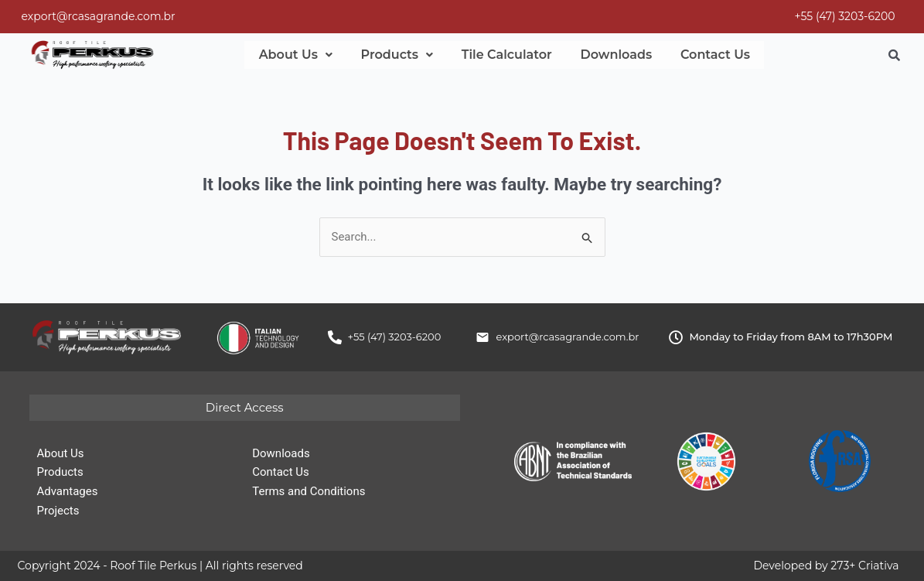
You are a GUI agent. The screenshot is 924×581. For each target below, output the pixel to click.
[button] (293, 55)
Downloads (598, 55)
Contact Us (692, 55)
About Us (293, 55)
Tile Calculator (494, 55)
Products (390, 55)
